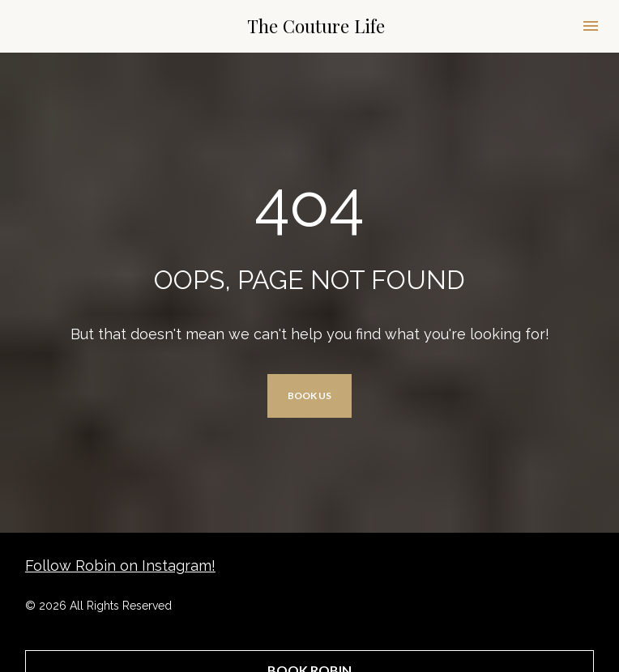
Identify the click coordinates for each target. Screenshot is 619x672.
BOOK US (309, 391)
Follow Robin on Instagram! (120, 557)
